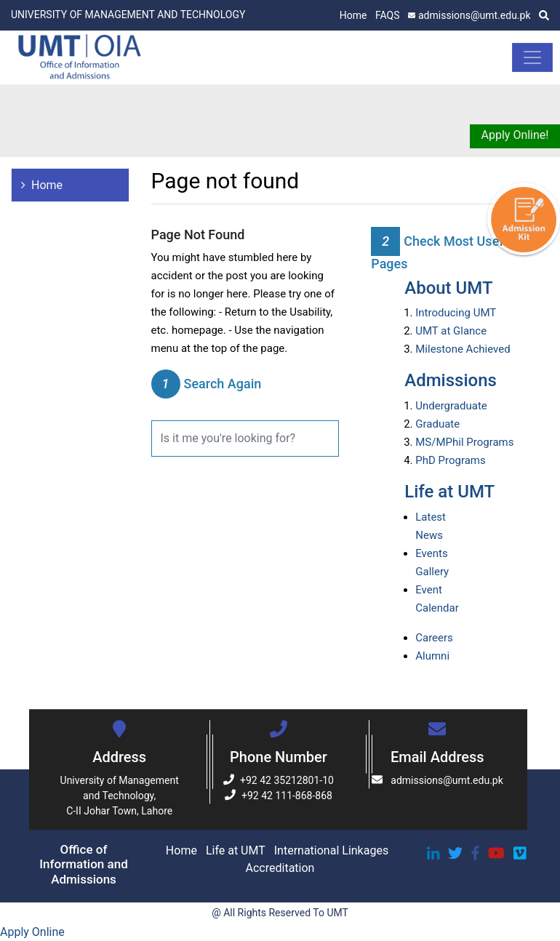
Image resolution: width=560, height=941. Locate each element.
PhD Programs (451, 460)
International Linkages (331, 850)
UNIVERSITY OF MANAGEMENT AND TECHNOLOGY (128, 15)
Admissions (451, 380)
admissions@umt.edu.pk (469, 15)
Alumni (432, 656)
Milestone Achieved (463, 349)
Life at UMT (449, 492)
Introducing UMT (456, 313)
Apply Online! (515, 135)
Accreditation (280, 868)
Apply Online (32, 932)
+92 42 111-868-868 (279, 796)
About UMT (448, 288)
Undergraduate (451, 406)
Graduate (437, 424)
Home (353, 15)
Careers (434, 638)
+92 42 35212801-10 (279, 780)
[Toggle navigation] (532, 57)
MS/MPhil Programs (464, 442)
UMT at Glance (451, 331)
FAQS (388, 15)
